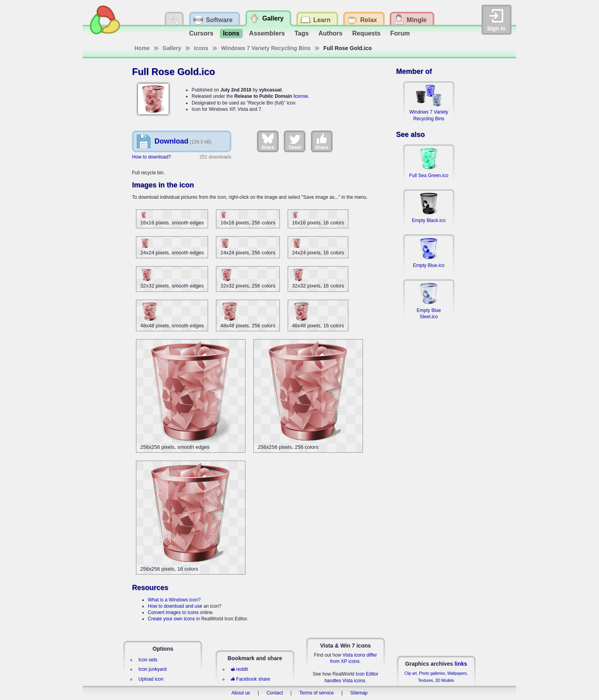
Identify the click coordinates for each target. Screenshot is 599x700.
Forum (400, 33)
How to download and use (175, 606)
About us (241, 693)
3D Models (445, 680)
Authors (330, 33)
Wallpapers (457, 673)
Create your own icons (171, 619)
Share (268, 141)
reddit (239, 669)
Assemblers (267, 33)
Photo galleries (432, 673)
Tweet (295, 141)
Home (142, 48)
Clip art (411, 673)
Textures (426, 680)
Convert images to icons (173, 612)
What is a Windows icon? (174, 600)
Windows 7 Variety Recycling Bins (266, 48)
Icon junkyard (152, 669)
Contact (274, 693)
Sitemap (359, 693)
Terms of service (317, 693)
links (461, 664)
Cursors (201, 33)
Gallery (172, 48)
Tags (301, 33)
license (300, 96)
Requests (366, 33)
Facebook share (250, 679)
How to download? (152, 157)
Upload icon (151, 679)
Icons (231, 33)
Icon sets (148, 660)
